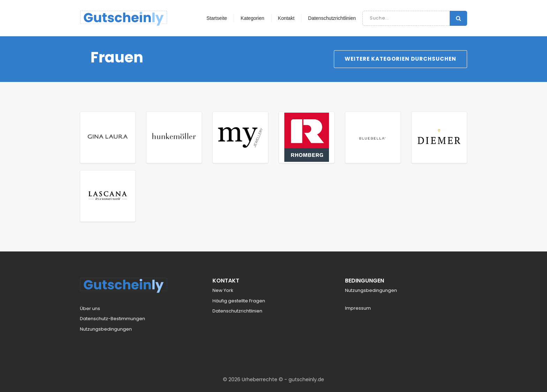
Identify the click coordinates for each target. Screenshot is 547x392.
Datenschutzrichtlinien (332, 18)
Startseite (217, 18)
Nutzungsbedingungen (106, 329)
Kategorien (253, 18)
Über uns (90, 308)
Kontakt (286, 18)
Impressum (358, 308)
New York (223, 290)
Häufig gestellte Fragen (239, 301)
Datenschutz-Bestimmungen (113, 319)
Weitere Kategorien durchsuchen (400, 59)
